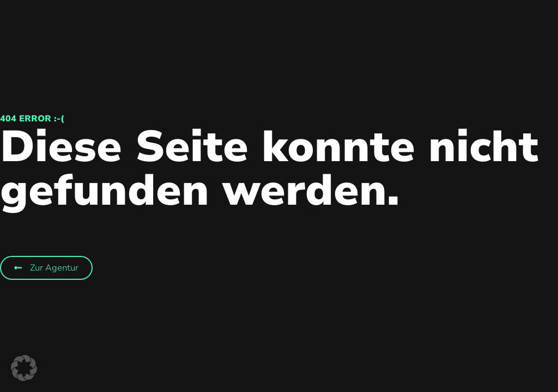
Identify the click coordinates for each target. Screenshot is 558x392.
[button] (24, 368)
